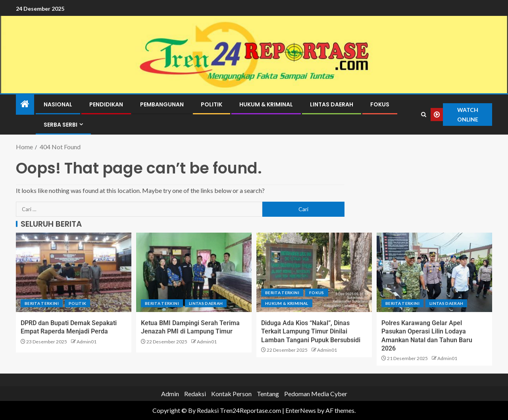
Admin (170, 394)
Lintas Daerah (332, 104)
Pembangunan (162, 104)
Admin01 (87, 342)
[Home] (25, 104)
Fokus (380, 104)
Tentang (268, 394)
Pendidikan (106, 104)
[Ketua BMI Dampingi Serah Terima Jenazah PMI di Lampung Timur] (194, 272)
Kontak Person (231, 394)
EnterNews (301, 410)
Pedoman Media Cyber (316, 394)
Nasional (58, 104)
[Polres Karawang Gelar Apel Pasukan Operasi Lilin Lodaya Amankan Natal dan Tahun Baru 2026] (434, 272)
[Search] (424, 115)
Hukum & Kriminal (266, 104)
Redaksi (195, 394)
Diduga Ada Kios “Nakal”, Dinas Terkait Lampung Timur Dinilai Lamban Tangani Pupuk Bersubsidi (311, 331)
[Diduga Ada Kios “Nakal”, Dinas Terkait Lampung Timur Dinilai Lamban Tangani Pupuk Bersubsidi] (314, 272)
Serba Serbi (61, 125)
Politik (212, 104)
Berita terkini (42, 303)
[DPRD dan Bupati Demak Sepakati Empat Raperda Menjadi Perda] (74, 272)
